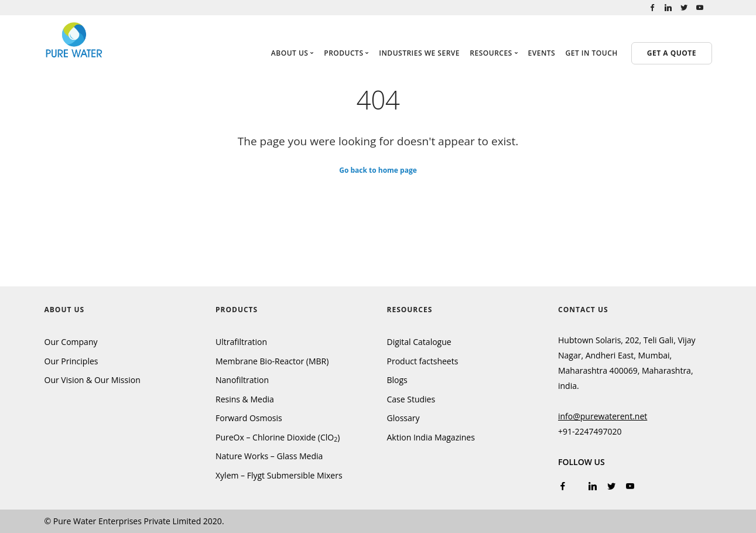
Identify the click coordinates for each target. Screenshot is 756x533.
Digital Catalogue (419, 342)
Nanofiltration (242, 380)
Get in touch (592, 53)
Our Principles (71, 361)
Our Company (71, 342)
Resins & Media (245, 399)
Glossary (403, 418)
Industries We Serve (419, 53)
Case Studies (411, 399)
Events (542, 53)
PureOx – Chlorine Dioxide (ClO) (278, 437)
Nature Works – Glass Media (269, 456)
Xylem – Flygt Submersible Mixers (279, 475)
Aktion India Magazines (431, 437)
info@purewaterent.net (603, 416)
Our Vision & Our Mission (93, 380)
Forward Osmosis (249, 418)
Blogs (397, 380)
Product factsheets (423, 361)
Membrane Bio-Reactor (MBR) (272, 361)
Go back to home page (378, 170)
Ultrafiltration (241, 342)
